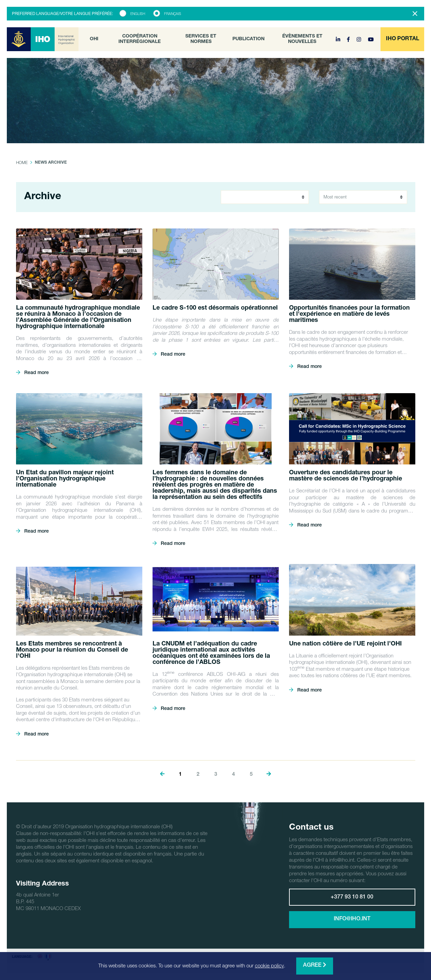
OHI (94, 39)
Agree (315, 965)
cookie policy (269, 965)
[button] (402, 39)
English (138, 14)
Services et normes (201, 39)
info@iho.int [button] (352, 919)
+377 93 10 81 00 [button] (352, 897)
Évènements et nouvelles (302, 39)
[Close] (415, 14)
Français (173, 14)
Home (22, 162)
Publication (248, 39)
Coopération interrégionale (140, 39)
